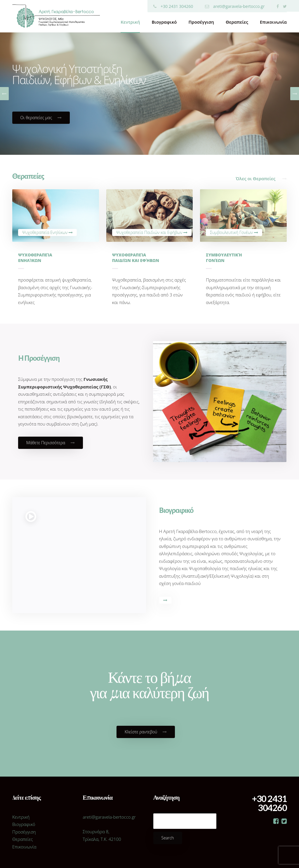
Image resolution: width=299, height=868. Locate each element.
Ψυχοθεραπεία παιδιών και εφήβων (136, 258)
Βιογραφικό (164, 22)
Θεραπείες (237, 22)
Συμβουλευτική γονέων (224, 258)
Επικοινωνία (273, 22)
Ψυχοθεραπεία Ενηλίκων (47, 232)
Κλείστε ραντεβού (146, 732)
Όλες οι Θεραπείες (261, 178)
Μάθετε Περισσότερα (51, 443)
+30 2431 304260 (173, 6)
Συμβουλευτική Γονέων (234, 232)
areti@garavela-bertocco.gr (235, 6)
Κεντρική (130, 22)
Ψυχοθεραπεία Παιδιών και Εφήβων (152, 232)
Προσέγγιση (201, 22)
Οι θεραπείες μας (41, 118)
